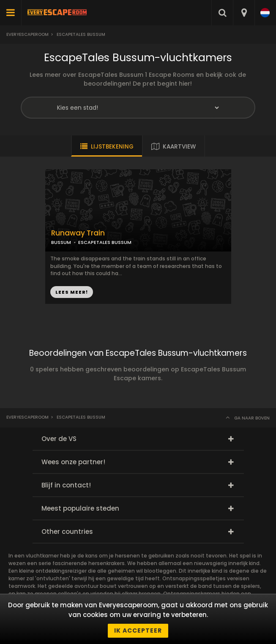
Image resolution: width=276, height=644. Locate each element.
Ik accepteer (138, 630)
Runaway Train (78, 233)
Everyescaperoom (27, 34)
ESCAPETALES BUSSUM (105, 242)
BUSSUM (61, 242)
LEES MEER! (72, 292)
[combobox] (244, 13)
